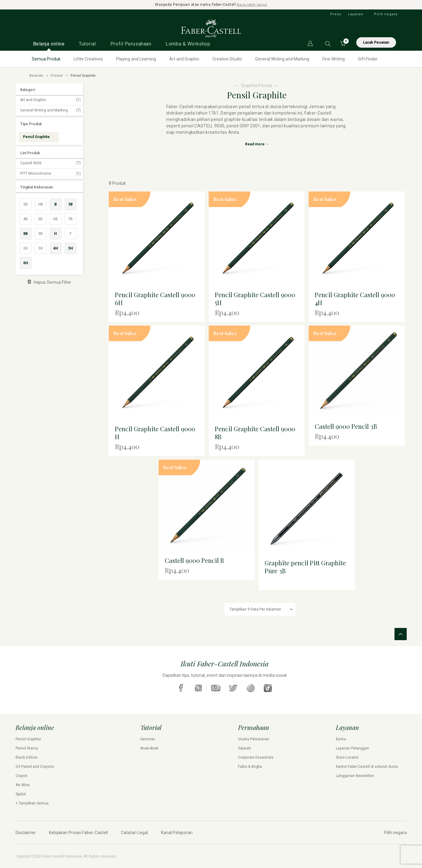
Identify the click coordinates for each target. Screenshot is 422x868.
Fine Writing (334, 59)
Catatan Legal (134, 832)
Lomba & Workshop (188, 44)
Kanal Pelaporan (177, 832)
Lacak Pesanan (376, 42)
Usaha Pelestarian (254, 739)
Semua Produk (46, 59)
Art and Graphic (184, 59)
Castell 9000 (50, 163)
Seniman (148, 739)
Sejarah (244, 748)
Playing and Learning (136, 59)
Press (336, 14)
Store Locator (347, 757)
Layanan (356, 14)
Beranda (36, 75)
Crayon (22, 775)
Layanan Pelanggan (352, 748)
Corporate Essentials (256, 757)
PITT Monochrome (50, 173)
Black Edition (27, 757)
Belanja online (49, 44)
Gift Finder (368, 59)
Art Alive (23, 785)
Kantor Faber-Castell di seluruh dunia (367, 766)
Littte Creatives (88, 59)
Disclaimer (26, 832)
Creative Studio (227, 59)
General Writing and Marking (282, 59)
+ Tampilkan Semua (32, 803)
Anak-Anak (149, 748)
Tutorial (87, 44)
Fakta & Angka (250, 766)
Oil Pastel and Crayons (35, 766)
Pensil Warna (27, 748)
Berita (341, 739)
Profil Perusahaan (131, 44)
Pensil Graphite (28, 739)
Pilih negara (386, 14)
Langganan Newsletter (355, 775)
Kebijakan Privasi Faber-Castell (78, 832)
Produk (57, 75)
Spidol (21, 794)
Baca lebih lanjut (252, 5)
